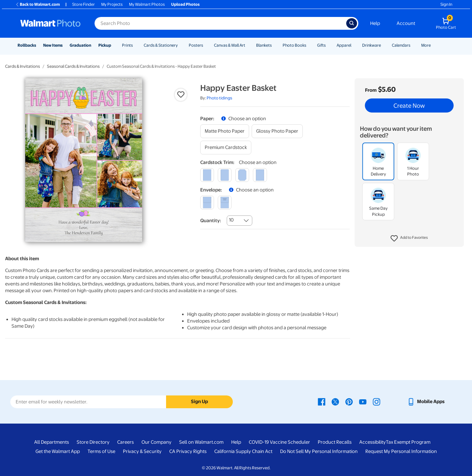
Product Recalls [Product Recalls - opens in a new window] (335, 442)
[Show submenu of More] (434, 45)
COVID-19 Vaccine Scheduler (279, 442)
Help (375, 23)
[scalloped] (260, 175)
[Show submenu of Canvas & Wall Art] (248, 45)
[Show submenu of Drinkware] (384, 45)
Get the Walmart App (58, 451)
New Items (53, 45)
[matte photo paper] (225, 131)
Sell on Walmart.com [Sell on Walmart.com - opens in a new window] (201, 442)
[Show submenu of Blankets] (275, 45)
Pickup (105, 45)
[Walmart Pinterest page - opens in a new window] (349, 402)
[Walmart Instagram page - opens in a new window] (377, 402)
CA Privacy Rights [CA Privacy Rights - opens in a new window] (188, 451)
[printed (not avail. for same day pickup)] (225, 203)
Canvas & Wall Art (230, 45)
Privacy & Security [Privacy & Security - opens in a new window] (142, 451)
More (426, 45)
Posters (196, 45)
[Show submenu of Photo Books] (309, 45)
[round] (225, 175)
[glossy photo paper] (277, 131)
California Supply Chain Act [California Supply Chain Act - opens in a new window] (243, 451)
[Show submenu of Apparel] (354, 45)
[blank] (207, 203)
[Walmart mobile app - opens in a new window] (426, 402)
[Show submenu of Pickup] (114, 45)
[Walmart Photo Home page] (50, 23)
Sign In (446, 4)
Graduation (80, 45)
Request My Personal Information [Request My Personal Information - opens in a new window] (401, 451)
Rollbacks (27, 45)
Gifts (321, 45)
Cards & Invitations (23, 66)
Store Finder (84, 4)
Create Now (409, 105)
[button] (409, 238)
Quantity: (211, 221)
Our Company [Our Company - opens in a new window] (156, 442)
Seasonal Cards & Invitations (73, 66)
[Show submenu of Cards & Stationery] (181, 45)
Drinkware (372, 45)
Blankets (264, 45)
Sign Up (199, 402)
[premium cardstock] (226, 148)
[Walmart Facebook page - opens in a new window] (322, 402)
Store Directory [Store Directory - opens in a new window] (93, 442)
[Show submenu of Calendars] (413, 45)
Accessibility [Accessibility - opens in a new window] (373, 442)
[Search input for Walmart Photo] (220, 23)
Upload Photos (185, 4)
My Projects (112, 4)
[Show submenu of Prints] (136, 45)
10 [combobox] (231, 220)
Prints (127, 45)
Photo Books (294, 45)
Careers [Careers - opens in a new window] (126, 442)
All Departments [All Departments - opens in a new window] (52, 442)
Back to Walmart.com (38, 4)
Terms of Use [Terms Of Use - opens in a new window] (101, 451)
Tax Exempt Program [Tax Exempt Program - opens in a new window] (408, 442)
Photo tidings (219, 98)
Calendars (401, 45)
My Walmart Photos (147, 4)
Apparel (344, 45)
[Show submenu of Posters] (206, 45)
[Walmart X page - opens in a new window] (335, 402)
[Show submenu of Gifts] (329, 45)
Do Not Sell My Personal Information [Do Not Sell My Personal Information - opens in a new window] (319, 451)
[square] (207, 175)
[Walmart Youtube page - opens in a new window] (363, 402)
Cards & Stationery (161, 45)
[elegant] (242, 175)
